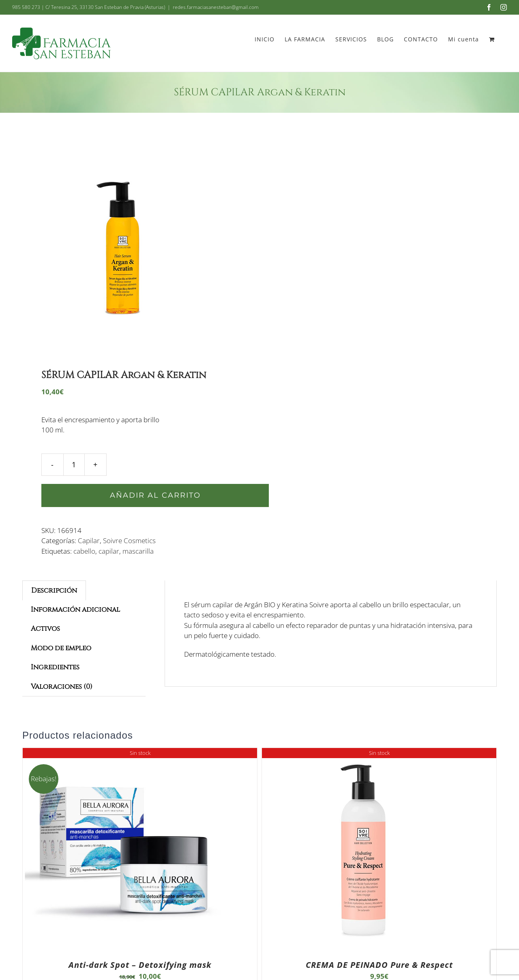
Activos (45, 629)
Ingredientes (55, 667)
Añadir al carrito (155, 495)
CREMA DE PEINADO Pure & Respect (379, 965)
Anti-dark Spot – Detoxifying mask (140, 965)
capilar (109, 551)
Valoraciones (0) (62, 687)
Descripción (54, 590)
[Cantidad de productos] (74, 465)
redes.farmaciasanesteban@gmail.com (216, 7)
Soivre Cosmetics (129, 541)
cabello (84, 551)
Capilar (89, 541)
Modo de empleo (61, 648)
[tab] (54, 590)
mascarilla (138, 551)
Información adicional (75, 609)
